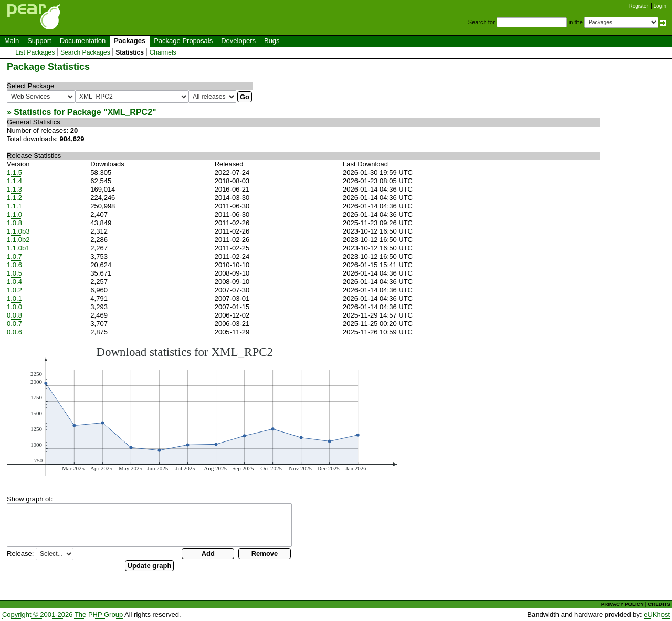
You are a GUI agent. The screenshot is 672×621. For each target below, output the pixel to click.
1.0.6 (14, 265)
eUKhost (657, 614)
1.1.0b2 (18, 240)
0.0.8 (14, 315)
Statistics (130, 52)
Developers (238, 41)
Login (660, 6)
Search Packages (85, 52)
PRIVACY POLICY (622, 604)
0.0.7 (14, 324)
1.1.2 (14, 198)
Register (639, 6)
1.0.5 (14, 273)
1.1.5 (14, 172)
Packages (130, 41)
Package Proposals (183, 41)
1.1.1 (14, 206)
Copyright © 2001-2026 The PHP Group (62, 614)
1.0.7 (14, 256)
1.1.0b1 (18, 248)
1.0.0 (14, 307)
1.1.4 (14, 181)
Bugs (272, 41)
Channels (163, 52)
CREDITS (659, 604)
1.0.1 (14, 298)
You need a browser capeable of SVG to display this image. (202, 411)
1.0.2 (14, 290)
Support (39, 41)
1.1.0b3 (18, 231)
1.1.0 (14, 214)
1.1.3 (14, 189)
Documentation (83, 41)
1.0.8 (14, 223)
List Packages (35, 52)
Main (12, 41)
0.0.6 (14, 332)
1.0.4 (14, 282)
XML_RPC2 (130, 112)
